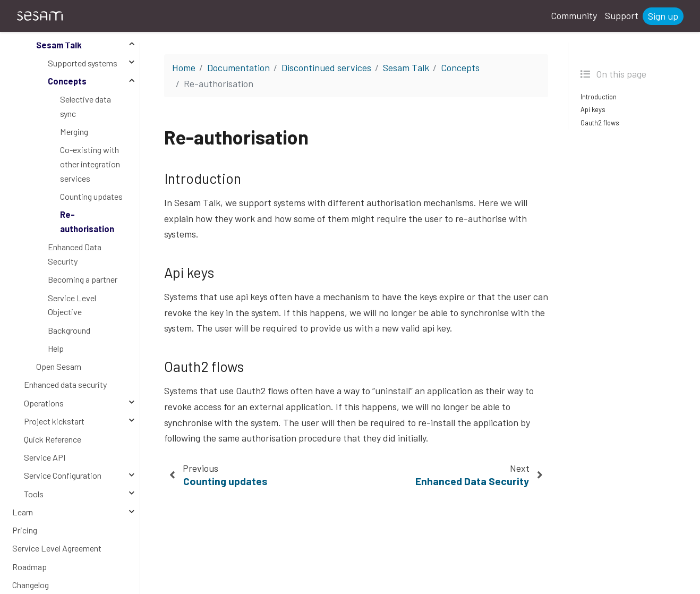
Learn (23, 512)
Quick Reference (53, 439)
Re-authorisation (87, 222)
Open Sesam (59, 366)
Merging (74, 131)
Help (56, 348)
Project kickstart (54, 421)
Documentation (238, 67)
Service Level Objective (72, 305)
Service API (45, 457)
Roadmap (29, 567)
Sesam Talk (59, 45)
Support (622, 15)
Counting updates (91, 196)
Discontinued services (326, 67)
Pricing (25, 530)
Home (184, 67)
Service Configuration (63, 475)
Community (574, 15)
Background (69, 330)
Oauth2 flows (600, 123)
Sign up (663, 16)
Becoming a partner (83, 279)
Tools (34, 494)
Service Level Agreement (57, 548)
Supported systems (83, 63)
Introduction (599, 97)
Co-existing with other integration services (90, 164)
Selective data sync (86, 106)
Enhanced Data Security (75, 254)
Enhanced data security (65, 384)
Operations (44, 403)
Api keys (593, 109)
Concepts (67, 81)
